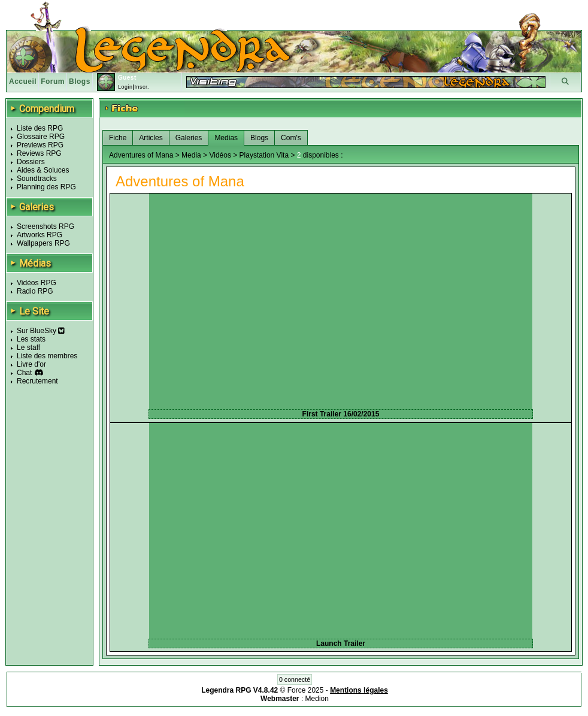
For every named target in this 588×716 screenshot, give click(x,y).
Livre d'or (31, 364)
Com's (291, 138)
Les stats (31, 339)
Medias (226, 138)
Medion (317, 699)
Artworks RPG (40, 235)
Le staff (28, 348)
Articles (151, 138)
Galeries (189, 138)
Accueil (23, 81)
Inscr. (142, 87)
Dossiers (31, 162)
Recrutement (37, 381)
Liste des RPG (40, 128)
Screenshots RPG (46, 226)
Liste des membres (47, 356)
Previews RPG (40, 145)
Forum (53, 81)
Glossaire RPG (41, 137)
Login (125, 87)
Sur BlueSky (41, 331)
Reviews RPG (39, 153)
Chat (24, 373)
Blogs (80, 81)
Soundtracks (37, 179)
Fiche (118, 138)
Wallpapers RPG (43, 243)
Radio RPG (35, 291)
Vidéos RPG (37, 283)
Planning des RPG (46, 187)
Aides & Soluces (43, 170)
